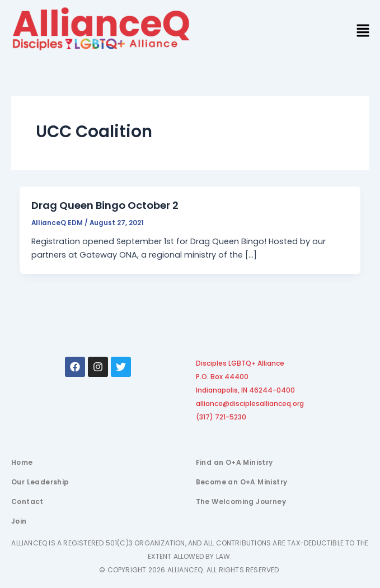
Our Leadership (40, 482)
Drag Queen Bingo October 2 (105, 205)
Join (19, 521)
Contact (27, 501)
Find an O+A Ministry (234, 462)
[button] (363, 31)
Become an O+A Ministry (242, 482)
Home (22, 462)
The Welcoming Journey (241, 501)
